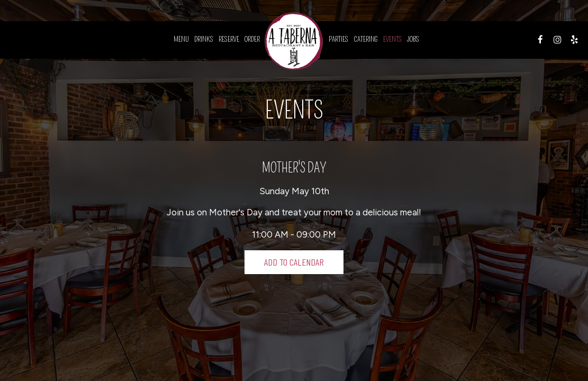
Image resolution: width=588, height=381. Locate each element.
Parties (338, 39)
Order (252, 39)
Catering (366, 39)
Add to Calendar (294, 262)
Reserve (229, 39)
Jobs (413, 39)
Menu (181, 39)
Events (392, 39)
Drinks (204, 39)
